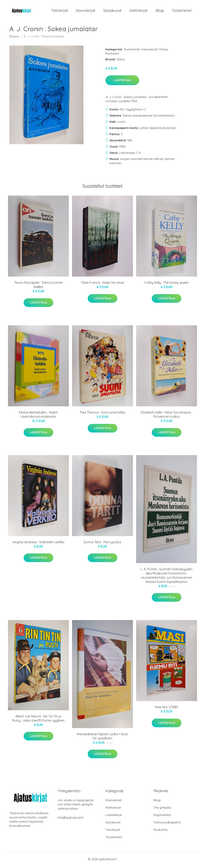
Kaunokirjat (86, 11)
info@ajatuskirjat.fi (71, 820)
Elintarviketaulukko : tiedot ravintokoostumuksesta (38, 417)
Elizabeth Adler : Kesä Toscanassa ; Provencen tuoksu (166, 417)
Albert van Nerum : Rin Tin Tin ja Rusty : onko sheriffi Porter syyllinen (38, 720)
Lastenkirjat (114, 817)
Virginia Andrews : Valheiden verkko (38, 544)
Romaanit (112, 55)
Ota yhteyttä (162, 810)
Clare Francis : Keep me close (102, 285)
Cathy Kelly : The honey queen (166, 285)
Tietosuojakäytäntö (167, 824)
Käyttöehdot (162, 817)
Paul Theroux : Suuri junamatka (102, 415)
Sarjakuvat (112, 11)
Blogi (160, 11)
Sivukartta (161, 832)
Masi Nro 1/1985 (166, 709)
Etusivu (14, 38)
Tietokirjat (60, 11)
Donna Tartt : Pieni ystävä (102, 544)
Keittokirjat (139, 11)
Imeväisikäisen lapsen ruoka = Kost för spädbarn (102, 738)
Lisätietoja (122, 82)
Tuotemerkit (182, 11)
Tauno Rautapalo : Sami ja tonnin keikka (38, 287)
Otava (163, 51)
